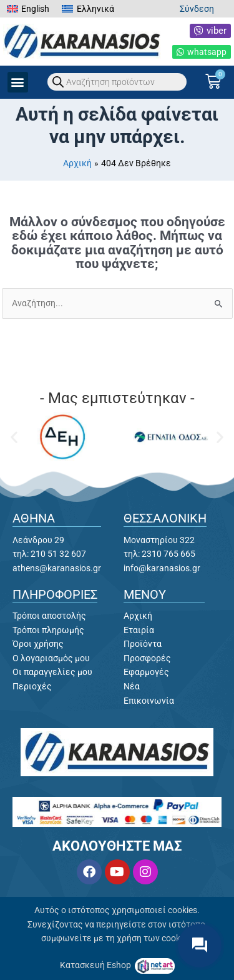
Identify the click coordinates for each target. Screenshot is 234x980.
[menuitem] (28, 9)
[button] (18, 82)
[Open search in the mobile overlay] (117, 82)
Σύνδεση (197, 9)
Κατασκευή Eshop (96, 965)
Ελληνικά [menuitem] (95, 9)
